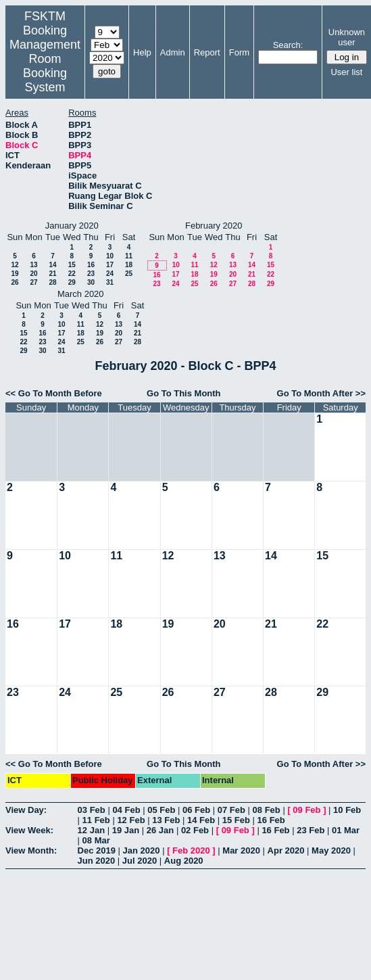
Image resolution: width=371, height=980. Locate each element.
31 (110, 282)
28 (52, 282)
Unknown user (347, 37)
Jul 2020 (140, 861)
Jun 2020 (97, 861)
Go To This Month (184, 393)
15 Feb (236, 820)
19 (15, 274)
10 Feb (347, 810)
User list (346, 72)
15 (72, 265)
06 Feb (196, 810)
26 (15, 282)
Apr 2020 (286, 850)
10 (110, 256)
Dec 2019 (97, 850)
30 (91, 282)
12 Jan (91, 830)
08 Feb (267, 810)
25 (129, 274)
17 (110, 265)
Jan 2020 (142, 850)
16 (91, 265)
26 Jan (160, 830)
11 (129, 256)
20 (33, 274)
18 (129, 265)
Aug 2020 (184, 861)
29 (72, 282)
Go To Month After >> (321, 393)
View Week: (29, 830)
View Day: (26, 810)
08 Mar (96, 840)
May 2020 (331, 850)
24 (110, 274)
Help (142, 52)
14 (52, 265)
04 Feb (126, 810)
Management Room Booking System (45, 66)
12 (15, 265)
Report (207, 52)
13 (33, 265)
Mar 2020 (241, 850)
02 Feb (195, 830)
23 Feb (311, 830)
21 (52, 274)
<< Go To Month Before (54, 393)
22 (72, 274)
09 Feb (306, 810)
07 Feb (231, 810)
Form (239, 52)
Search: (288, 45)
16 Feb (271, 820)
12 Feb (131, 820)
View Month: (31, 850)
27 (33, 282)
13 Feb (166, 820)
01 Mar (346, 830)
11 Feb (96, 820)
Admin (173, 52)
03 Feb (92, 810)
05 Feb (161, 810)
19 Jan (126, 830)
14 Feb (201, 820)
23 (91, 274)
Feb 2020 (191, 850)
